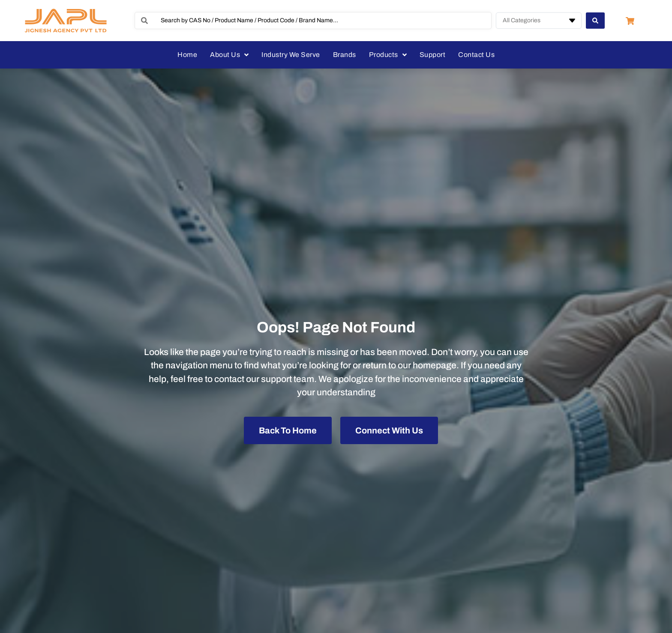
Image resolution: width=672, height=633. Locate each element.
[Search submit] (595, 21)
